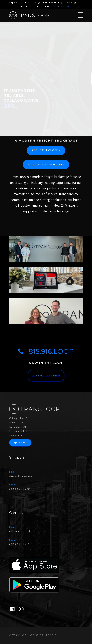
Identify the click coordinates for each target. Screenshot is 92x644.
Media (29, 6)
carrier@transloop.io (20, 531)
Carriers (25, 3)
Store (38, 6)
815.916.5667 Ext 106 (20, 489)
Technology (71, 3)
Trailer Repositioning (53, 3)
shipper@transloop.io (21, 476)
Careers (19, 6)
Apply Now (20, 443)
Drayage (36, 3)
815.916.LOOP (46, 351)
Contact (48, 6)
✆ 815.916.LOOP (62, 6)
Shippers (14, 3)
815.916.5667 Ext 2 (19, 544)
